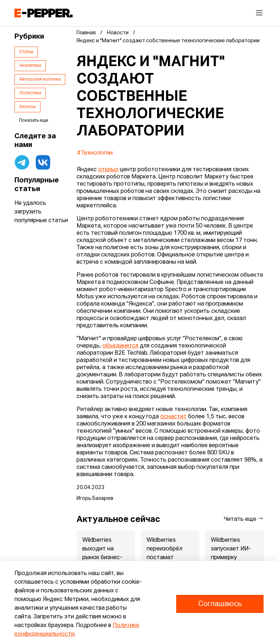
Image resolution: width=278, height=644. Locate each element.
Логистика (30, 93)
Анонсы (27, 107)
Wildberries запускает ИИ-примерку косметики (231, 553)
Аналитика (30, 66)
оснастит (173, 417)
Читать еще (244, 519)
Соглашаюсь (220, 604)
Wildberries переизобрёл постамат (164, 549)
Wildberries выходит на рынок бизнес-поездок (102, 553)
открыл (108, 170)
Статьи (26, 52)
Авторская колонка (40, 79)
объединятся (120, 346)
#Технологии (95, 153)
